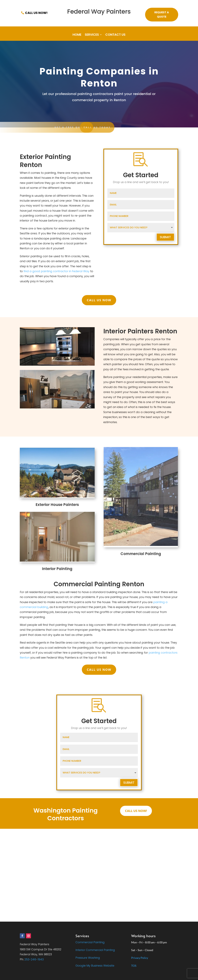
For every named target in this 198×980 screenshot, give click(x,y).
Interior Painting (57, 569)
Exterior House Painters (57, 505)
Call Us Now (99, 300)
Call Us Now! (36, 13)
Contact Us (115, 35)
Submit (165, 237)
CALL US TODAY (51, 127)
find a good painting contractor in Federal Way (56, 271)
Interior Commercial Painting (95, 950)
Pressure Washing (88, 958)
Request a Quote (162, 15)
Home (77, 35)
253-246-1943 (34, 959)
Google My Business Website (95, 966)
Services (92, 35)
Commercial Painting (141, 554)
